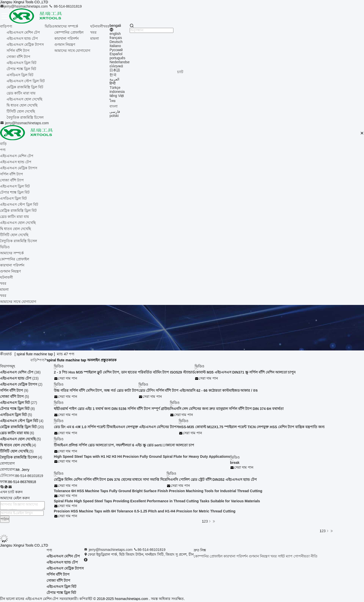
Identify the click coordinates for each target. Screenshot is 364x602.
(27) (19, 403)
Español (116, 54)
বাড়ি (3, 26)
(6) (17, 433)
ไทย (112, 101)
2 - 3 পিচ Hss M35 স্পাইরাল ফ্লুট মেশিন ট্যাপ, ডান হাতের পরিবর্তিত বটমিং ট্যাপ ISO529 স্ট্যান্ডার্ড (124, 372)
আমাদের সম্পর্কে (66, 26)
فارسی (115, 112)
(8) (17, 409)
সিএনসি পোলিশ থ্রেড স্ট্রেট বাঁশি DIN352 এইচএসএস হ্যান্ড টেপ (212, 480)
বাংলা (113, 106)
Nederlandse (119, 62)
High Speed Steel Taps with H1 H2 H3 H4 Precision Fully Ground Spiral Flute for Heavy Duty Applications (142, 456)
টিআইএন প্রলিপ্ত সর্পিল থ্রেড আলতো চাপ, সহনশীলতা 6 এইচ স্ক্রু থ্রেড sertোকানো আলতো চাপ (124, 445)
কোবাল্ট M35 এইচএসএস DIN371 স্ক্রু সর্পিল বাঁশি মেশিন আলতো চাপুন (245, 372)
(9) (14, 390)
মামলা (95, 38)
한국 (113, 75)
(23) (19, 378)
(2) (21, 384)
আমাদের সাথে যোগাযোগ (72, 51)
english (115, 34)
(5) (15, 397)
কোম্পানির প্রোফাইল (69, 32)
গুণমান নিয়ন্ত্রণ (65, 45)
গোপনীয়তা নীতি (305, 556)
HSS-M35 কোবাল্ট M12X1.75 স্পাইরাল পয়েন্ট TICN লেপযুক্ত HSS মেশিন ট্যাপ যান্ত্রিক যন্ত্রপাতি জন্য (252, 427)
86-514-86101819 (65, 6)
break (235, 463)
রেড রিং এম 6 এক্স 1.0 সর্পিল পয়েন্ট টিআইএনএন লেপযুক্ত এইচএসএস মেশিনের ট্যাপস (116, 427)
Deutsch (116, 42)
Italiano (115, 46)
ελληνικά (116, 66)
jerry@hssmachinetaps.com (24, 6)
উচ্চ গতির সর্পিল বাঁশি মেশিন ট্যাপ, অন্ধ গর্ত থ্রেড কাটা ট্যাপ (96, 390)
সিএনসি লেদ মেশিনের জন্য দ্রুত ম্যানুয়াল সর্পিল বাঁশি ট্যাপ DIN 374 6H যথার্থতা (227, 409)
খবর (93, 32)
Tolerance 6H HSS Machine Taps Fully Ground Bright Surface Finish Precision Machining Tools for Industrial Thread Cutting (158, 491)
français (116, 38)
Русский (116, 50)
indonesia (117, 92)
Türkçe (115, 88)
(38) (20, 372)
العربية (114, 79)
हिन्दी (112, 83)
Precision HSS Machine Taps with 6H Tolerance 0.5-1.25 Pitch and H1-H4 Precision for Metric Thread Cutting (145, 511)
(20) (22, 427)
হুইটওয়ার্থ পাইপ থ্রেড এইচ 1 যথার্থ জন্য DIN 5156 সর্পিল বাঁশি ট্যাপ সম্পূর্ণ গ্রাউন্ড (112, 409)
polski (114, 116)
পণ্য (9, 26)
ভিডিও (50, 26)
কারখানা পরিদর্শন (66, 38)
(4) (22, 421)
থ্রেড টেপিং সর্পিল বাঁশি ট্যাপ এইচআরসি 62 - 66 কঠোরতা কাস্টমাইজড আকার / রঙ (198, 390)
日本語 (115, 70)
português (117, 58)
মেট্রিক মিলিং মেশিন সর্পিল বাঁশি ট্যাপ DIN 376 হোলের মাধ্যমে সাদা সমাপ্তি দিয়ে (110, 480)
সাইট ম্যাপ (285, 556)
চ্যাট (180, 72)
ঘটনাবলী (97, 26)
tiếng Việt (117, 96)
